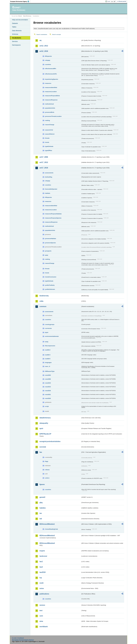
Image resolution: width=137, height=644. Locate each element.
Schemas (15, 34)
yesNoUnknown (50, 289)
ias (41, 513)
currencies (48, 328)
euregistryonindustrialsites (50, 441)
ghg (41, 503)
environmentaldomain (52, 336)
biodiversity (44, 296)
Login (109, 1)
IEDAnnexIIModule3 (47, 536)
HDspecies (48, 197)
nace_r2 (48, 366)
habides (43, 508)
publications (44, 594)
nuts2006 (48, 379)
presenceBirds (50, 112)
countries (48, 64)
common (43, 306)
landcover (43, 556)
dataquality (44, 423)
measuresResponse (51, 100)
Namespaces (16, 45)
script (47, 406)
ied (41, 519)
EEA (20, 1)
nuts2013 (48, 387)
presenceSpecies (50, 243)
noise (42, 588)
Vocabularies (17, 38)
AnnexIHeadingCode (52, 529)
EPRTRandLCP (45, 434)
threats (47, 138)
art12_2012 (44, 46)
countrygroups (50, 324)
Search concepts (56, 34)
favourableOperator (51, 189)
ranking (47, 120)
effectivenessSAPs (51, 74)
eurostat (43, 447)
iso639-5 (48, 359)
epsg (47, 342)
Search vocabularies (42, 34)
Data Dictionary (27, 16)
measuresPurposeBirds (52, 96)
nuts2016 (48, 391)
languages (48, 362)
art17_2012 (44, 162)
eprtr (41, 428)
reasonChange (50, 125)
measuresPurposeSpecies (53, 218)
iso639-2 (48, 350)
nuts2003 (48, 375)
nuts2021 (48, 395)
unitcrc (47, 478)
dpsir (47, 332)
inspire (42, 551)
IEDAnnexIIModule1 (47, 524)
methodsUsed (49, 104)
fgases (42, 484)
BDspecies (48, 56)
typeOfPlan (49, 150)
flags (47, 461)
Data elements (17, 31)
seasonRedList (50, 134)
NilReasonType (50, 371)
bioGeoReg (49, 177)
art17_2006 (44, 157)
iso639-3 (48, 355)
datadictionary (45, 418)
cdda (41, 301)
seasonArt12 (49, 130)
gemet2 (42, 497)
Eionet (20, 16)
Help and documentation (20, 20)
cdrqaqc (48, 60)
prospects (48, 251)
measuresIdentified (51, 87)
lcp (41, 578)
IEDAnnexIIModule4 (47, 543)
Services (15, 41)
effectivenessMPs (51, 69)
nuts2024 (48, 398)
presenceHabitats (51, 239)
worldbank (44, 627)
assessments (49, 173)
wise (41, 621)
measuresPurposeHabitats (53, 214)
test (41, 611)
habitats (48, 193)
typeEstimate (49, 146)
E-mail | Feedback (18, 638)
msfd (41, 583)
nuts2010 (48, 383)
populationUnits (50, 108)
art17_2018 (44, 168)
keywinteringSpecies (52, 79)
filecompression (50, 346)
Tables (14, 27)
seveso (42, 605)
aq (40, 40)
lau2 (41, 567)
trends (47, 142)
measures (48, 83)
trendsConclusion (51, 277)
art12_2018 (44, 51)
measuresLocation (51, 92)
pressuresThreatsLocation (53, 116)
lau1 (41, 562)
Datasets (15, 23)
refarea (47, 470)
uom (41, 616)
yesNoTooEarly (50, 285)
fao (41, 452)
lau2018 (43, 572)
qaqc (47, 255)
